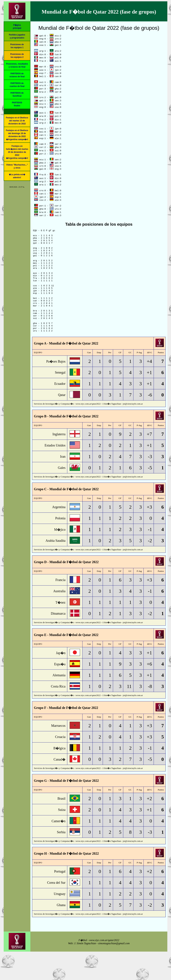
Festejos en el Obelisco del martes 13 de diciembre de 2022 (17, 121)
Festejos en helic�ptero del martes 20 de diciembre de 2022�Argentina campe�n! (17, 152)
